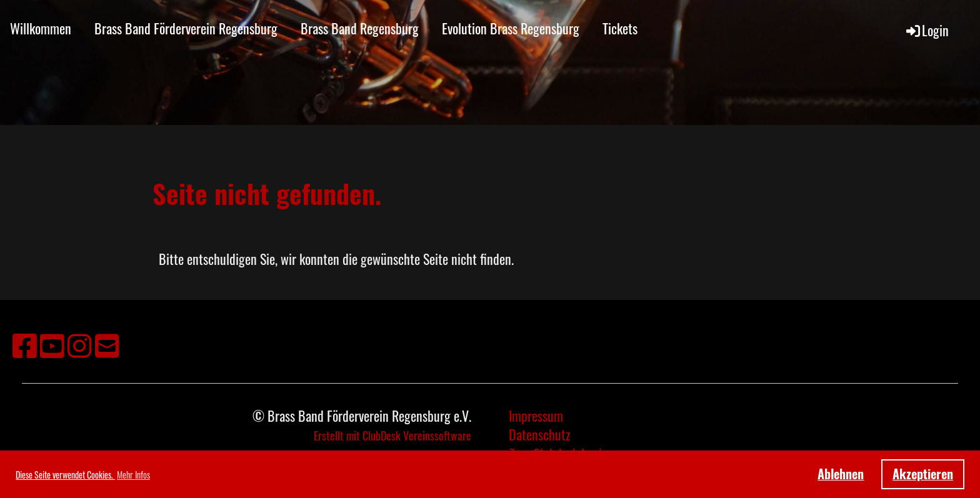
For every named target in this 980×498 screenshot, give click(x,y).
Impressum (536, 416)
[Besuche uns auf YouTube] (52, 344)
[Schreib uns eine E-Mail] (107, 344)
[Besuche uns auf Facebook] (25, 344)
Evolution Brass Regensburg (511, 28)
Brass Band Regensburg (360, 28)
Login (927, 30)
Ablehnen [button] (841, 474)
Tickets (620, 28)
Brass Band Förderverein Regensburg (186, 28)
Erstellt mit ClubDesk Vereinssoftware (392, 436)
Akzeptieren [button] (923, 474)
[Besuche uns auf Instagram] (80, 344)
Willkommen (41, 28)
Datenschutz (540, 434)
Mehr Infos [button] (133, 475)
